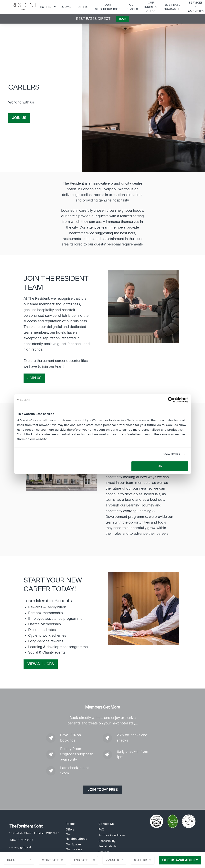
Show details (171, 454)
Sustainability (108, 846)
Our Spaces (74, 845)
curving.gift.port (20, 847)
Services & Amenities (196, 7)
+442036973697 (21, 840)
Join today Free (102, 790)
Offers (83, 7)
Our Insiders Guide (151, 7)
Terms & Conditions (112, 835)
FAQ (101, 830)
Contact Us (106, 824)
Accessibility (107, 841)
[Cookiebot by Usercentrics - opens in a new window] (171, 400)
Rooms (66, 7)
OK (160, 466)
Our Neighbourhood (77, 837)
